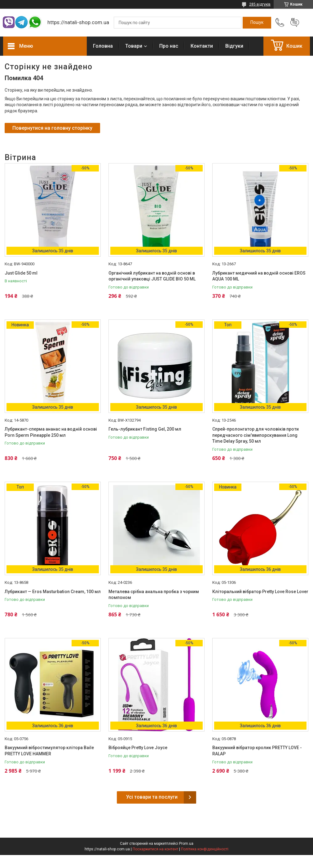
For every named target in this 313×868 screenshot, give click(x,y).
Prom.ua (186, 844)
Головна (103, 46)
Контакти (202, 46)
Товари (134, 46)
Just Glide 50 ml (21, 273)
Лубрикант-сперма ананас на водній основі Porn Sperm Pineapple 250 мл (51, 432)
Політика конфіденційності (205, 849)
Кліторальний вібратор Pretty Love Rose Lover (260, 592)
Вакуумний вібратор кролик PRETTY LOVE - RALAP (257, 751)
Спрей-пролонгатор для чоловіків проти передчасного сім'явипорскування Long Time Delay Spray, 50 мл (256, 435)
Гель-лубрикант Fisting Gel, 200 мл (145, 429)
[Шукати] (257, 23)
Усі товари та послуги (152, 797)
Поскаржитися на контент (155, 849)
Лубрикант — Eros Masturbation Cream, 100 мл (53, 592)
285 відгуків (260, 4)
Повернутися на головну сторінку (52, 128)
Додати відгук (295, 23)
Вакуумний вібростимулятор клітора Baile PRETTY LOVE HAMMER (49, 751)
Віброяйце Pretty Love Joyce (138, 748)
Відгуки (234, 46)
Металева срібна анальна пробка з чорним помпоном (154, 595)
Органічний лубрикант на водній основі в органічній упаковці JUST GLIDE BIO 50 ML (152, 276)
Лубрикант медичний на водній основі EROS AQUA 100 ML (259, 276)
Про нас (169, 46)
